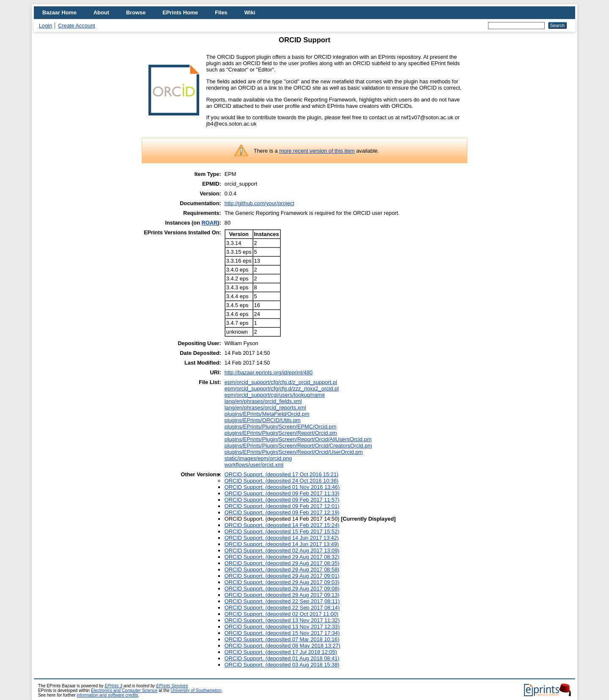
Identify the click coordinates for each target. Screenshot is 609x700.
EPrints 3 (114, 686)
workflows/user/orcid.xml (254, 465)
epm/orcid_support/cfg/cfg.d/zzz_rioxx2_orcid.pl (282, 388)
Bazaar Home (59, 12)
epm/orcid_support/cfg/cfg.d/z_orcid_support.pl (281, 382)
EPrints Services (172, 686)
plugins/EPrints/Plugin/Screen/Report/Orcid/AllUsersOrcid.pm (298, 439)
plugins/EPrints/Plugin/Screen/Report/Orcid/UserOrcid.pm (294, 452)
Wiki (250, 12)
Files (221, 12)
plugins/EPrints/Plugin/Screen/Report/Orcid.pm (281, 433)
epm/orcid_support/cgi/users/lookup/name (275, 395)
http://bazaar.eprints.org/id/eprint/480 (269, 372)
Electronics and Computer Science (124, 690)
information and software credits (108, 695)
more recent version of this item (317, 151)
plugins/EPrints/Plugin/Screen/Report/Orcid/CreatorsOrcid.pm (298, 446)
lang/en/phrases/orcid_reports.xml (265, 408)
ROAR (210, 223)
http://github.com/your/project (259, 203)
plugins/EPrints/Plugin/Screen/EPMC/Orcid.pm (281, 427)
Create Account (77, 26)
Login (45, 26)
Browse (136, 12)
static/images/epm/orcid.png (258, 458)
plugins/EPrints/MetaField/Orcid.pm (267, 414)
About (101, 12)
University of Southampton (196, 690)
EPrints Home (180, 12)
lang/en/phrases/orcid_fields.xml (263, 401)
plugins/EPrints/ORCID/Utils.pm (263, 420)
